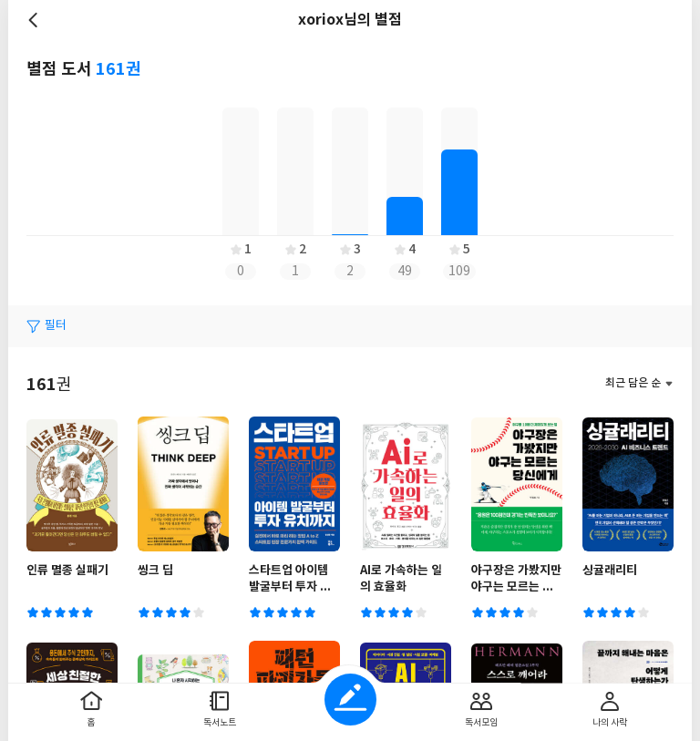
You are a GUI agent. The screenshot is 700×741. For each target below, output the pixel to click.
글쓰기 (350, 700)
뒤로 (36, 20)
